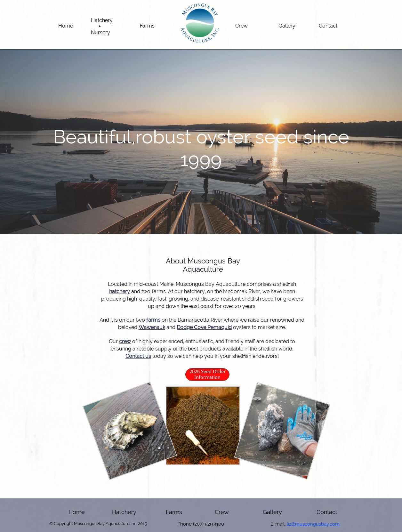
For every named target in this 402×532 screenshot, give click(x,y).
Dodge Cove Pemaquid (204, 327)
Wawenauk (152, 327)
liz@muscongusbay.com (313, 524)
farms (153, 320)
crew (125, 341)
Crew (222, 512)
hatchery (120, 291)
